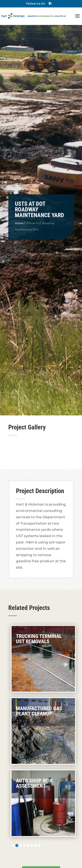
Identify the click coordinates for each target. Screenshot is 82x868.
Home (19, 223)
